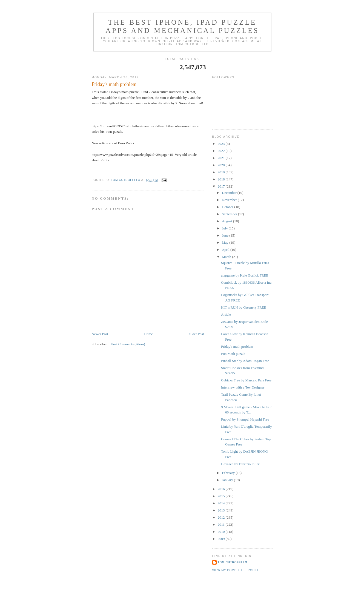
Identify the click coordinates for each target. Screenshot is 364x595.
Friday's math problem (237, 347)
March (227, 257)
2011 (222, 524)
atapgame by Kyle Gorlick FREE (245, 275)
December (230, 193)
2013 (222, 510)
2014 (222, 503)
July (225, 228)
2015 (222, 496)
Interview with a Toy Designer (243, 387)
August (227, 221)
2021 (222, 158)
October (228, 207)
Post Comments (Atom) (128, 344)
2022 (222, 151)
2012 (222, 517)
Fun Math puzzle (233, 354)
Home (148, 334)
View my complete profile (236, 570)
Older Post (196, 334)
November (230, 200)
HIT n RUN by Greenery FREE (244, 307)
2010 (222, 532)
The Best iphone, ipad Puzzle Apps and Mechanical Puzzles (182, 26)
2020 (222, 165)
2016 (222, 489)
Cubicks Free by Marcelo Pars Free (246, 380)
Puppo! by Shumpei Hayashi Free (245, 419)
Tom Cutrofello (233, 562)
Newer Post (100, 334)
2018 (222, 179)
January (228, 480)
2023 (222, 144)
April (226, 250)
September (230, 214)
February (229, 473)
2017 (222, 186)
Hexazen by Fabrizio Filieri (241, 464)
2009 (222, 539)
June (226, 235)
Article (226, 314)
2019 (222, 172)
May (226, 242)
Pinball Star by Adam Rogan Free (245, 361)
